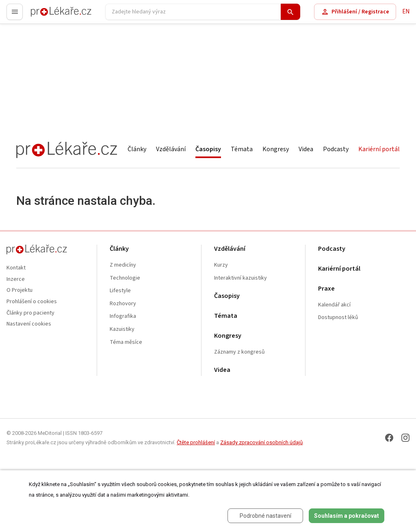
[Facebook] (389, 438)
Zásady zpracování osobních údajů (261, 442)
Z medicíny (123, 265)
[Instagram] (405, 438)
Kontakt (16, 268)
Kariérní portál (379, 149)
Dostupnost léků (338, 318)
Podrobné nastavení (265, 516)
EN (406, 12)
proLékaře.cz (47, 15)
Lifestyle (120, 291)
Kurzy (221, 265)
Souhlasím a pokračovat (347, 516)
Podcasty (336, 149)
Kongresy (276, 149)
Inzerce (16, 279)
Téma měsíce (126, 342)
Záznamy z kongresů (239, 352)
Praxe (326, 289)
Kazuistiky (122, 329)
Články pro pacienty (30, 313)
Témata (242, 149)
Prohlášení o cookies (32, 302)
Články (137, 149)
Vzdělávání (171, 149)
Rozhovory (123, 304)
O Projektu (19, 290)
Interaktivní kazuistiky (240, 278)
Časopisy (208, 149)
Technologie (125, 278)
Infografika (123, 316)
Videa (306, 149)
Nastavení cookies (29, 324)
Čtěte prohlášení (196, 442)
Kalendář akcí (334, 305)
